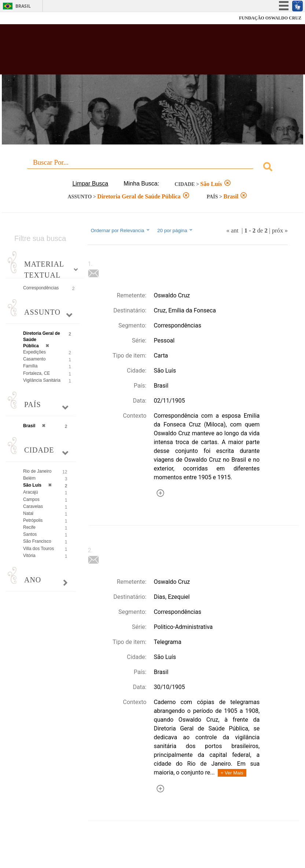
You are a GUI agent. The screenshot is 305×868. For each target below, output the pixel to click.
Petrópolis (33, 520)
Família (30, 366)
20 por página (175, 230)
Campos (31, 499)
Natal (28, 513)
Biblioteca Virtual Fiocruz (133, 52)
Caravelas (33, 506)
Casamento (34, 359)
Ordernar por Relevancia (120, 230)
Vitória (29, 556)
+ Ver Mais (232, 773)
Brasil (23, 6)
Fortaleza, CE (36, 373)
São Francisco (37, 541)
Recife (29, 527)
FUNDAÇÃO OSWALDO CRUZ (270, 18)
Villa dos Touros (38, 549)
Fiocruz (22, 18)
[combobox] (152, 168)
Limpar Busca (90, 184)
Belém (29, 478)
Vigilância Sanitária (42, 380)
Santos (30, 534)
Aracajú (31, 492)
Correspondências (41, 288)
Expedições (34, 352)
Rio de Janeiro (37, 471)
